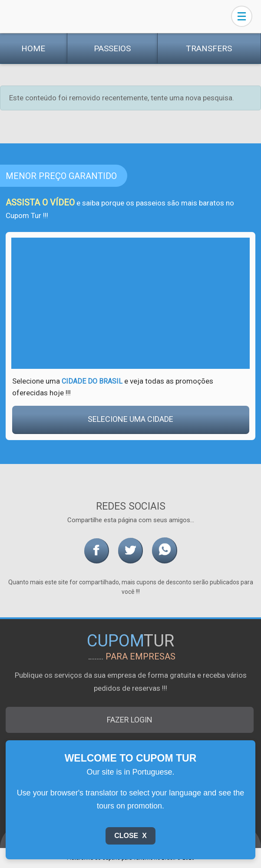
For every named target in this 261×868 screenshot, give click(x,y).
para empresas (140, 656)
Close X (130, 836)
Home (33, 48)
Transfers (209, 48)
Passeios (112, 48)
